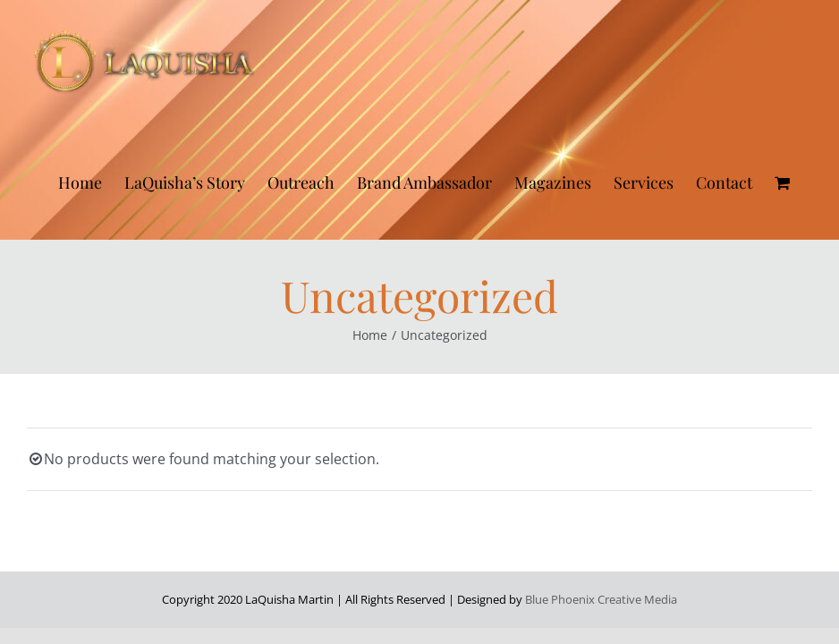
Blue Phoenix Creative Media (601, 599)
